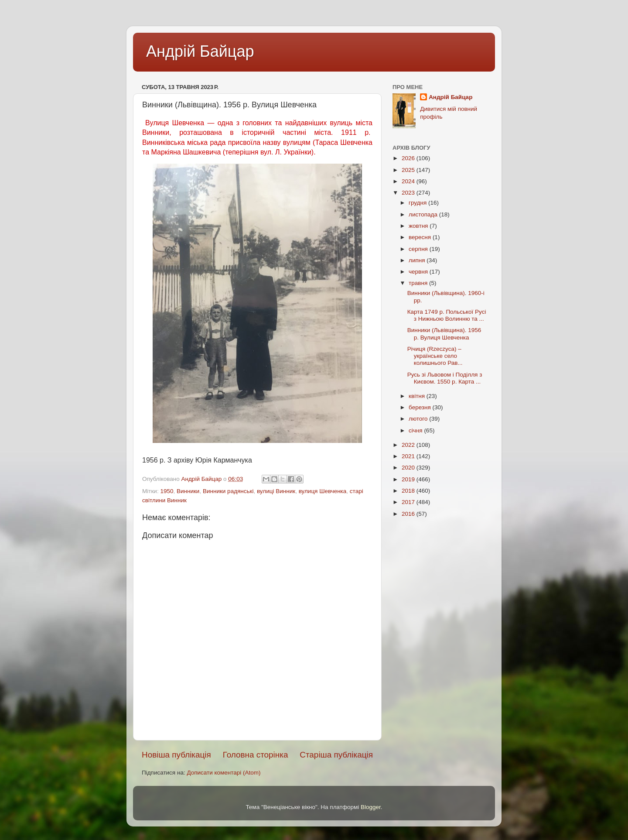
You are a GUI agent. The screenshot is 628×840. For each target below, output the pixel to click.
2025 (409, 170)
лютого (419, 419)
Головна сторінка (256, 755)
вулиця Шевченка (323, 491)
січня (416, 430)
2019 (409, 479)
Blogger (371, 807)
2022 (409, 445)
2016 (409, 514)
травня (419, 283)
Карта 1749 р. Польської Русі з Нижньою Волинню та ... (447, 315)
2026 (409, 158)
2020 (409, 468)
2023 (409, 193)
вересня (421, 237)
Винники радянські (228, 491)
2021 (409, 456)
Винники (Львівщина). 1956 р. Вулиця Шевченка (444, 334)
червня (419, 272)
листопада (424, 214)
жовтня (419, 226)
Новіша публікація (176, 755)
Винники (188, 491)
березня (421, 407)
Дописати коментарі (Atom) (224, 773)
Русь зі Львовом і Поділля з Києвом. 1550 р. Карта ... (445, 378)
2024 (409, 181)
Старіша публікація (336, 755)
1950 (167, 491)
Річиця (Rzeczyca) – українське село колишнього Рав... (435, 356)
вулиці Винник (276, 491)
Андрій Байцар (200, 51)
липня (418, 260)
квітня (418, 396)
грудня (418, 203)
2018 (409, 491)
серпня (419, 249)
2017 (409, 502)
